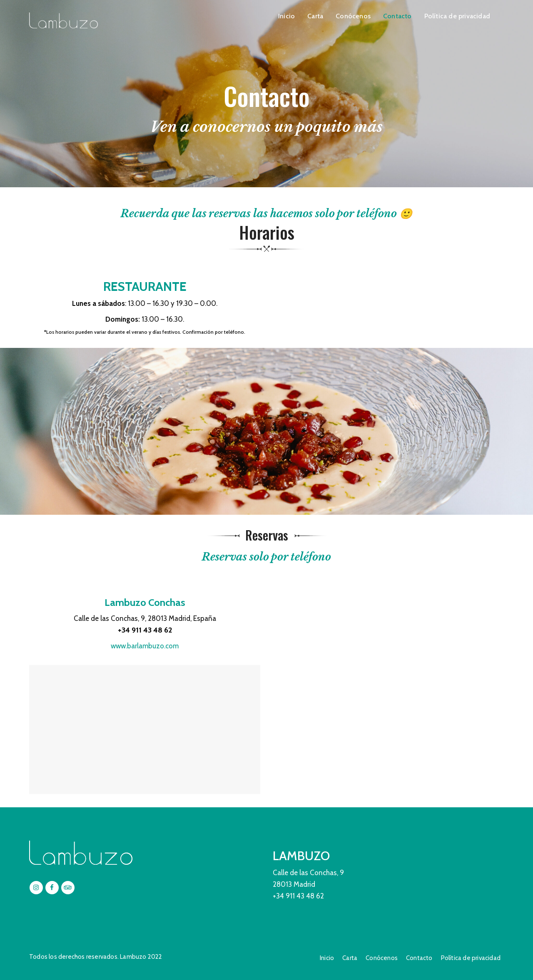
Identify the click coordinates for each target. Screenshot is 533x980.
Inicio (286, 16)
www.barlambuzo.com (145, 646)
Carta (315, 16)
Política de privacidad (457, 16)
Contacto (397, 16)
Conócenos (353, 16)
